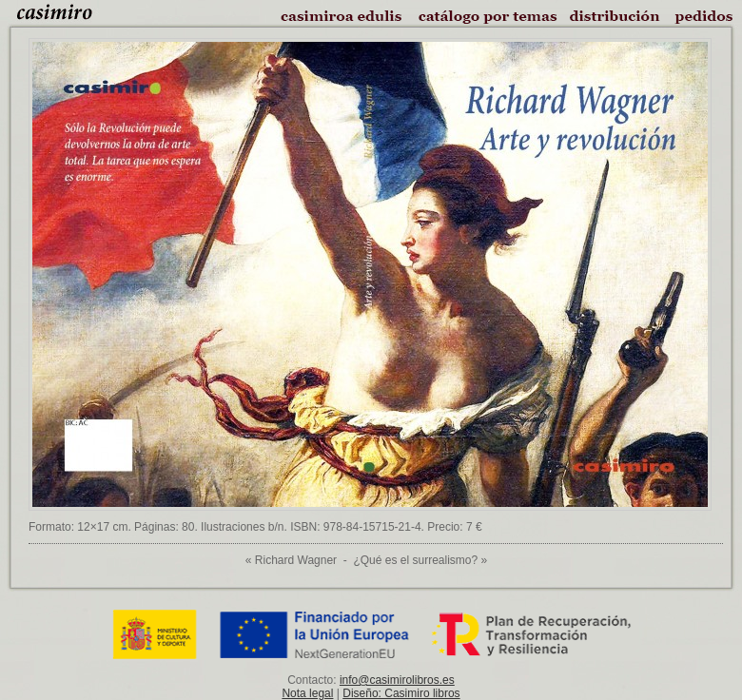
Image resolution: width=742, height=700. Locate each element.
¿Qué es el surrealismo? (415, 560)
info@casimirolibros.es (397, 680)
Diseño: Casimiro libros (401, 693)
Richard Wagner (296, 560)
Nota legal (307, 693)
